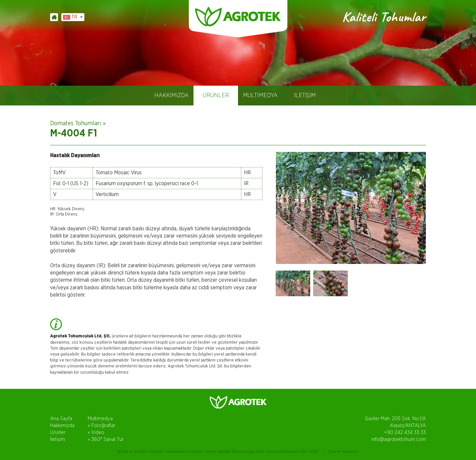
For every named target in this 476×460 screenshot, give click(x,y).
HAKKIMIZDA (171, 96)
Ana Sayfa (61, 419)
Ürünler (58, 432)
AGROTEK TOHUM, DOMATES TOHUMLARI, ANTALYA (238, 16)
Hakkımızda (62, 426)
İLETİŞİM (305, 96)
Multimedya (100, 419)
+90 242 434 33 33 (405, 432)
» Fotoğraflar (102, 426)
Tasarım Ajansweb (343, 451)
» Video (96, 432)
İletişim (58, 439)
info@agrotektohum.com (399, 439)
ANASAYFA (54, 17)
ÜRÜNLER (216, 96)
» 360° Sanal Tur (106, 439)
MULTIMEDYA (260, 96)
